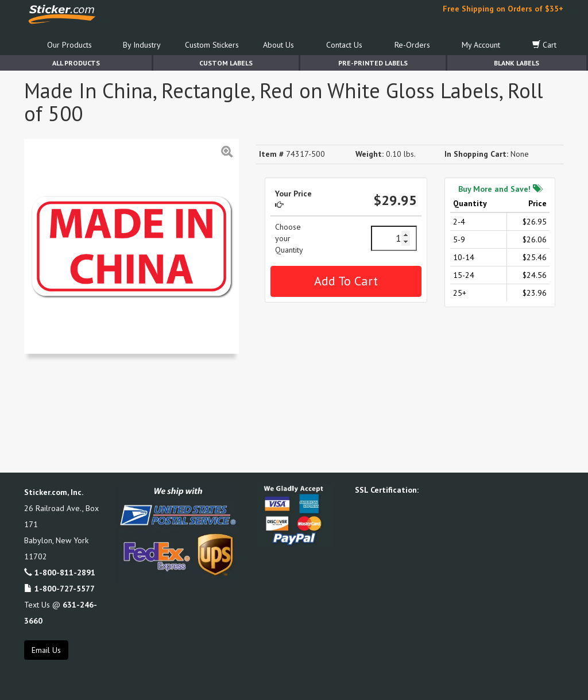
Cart (544, 45)
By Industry (142, 45)
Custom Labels (226, 63)
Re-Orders (412, 45)
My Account (481, 45)
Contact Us (344, 45)
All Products (76, 63)
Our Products (69, 45)
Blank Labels (517, 63)
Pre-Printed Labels (373, 63)
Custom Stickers (212, 45)
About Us (278, 45)
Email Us (46, 650)
